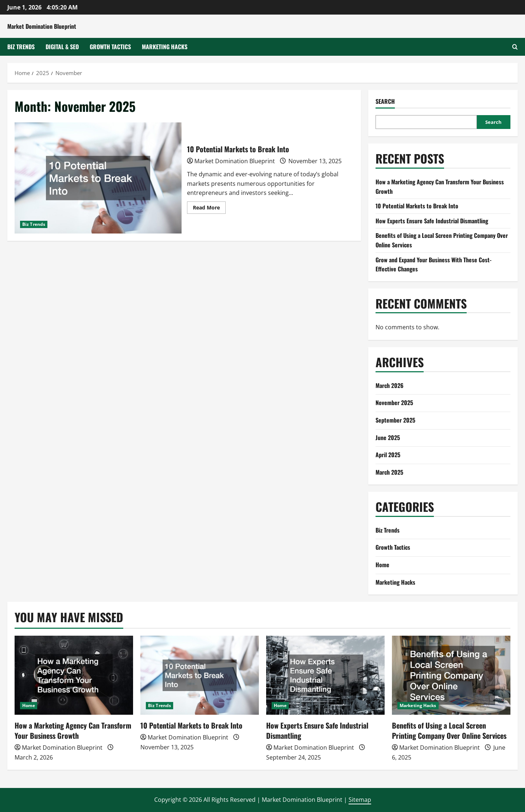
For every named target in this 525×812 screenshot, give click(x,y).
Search (385, 101)
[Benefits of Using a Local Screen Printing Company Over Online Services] (451, 675)
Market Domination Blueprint (42, 26)
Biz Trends (21, 47)
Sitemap (360, 800)
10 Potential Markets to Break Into (98, 178)
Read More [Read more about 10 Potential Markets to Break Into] (209, 209)
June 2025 (388, 438)
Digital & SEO (62, 47)
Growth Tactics (110, 47)
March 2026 (390, 385)
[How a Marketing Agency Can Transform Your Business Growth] (74, 675)
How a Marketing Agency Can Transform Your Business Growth (73, 730)
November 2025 (394, 403)
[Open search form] (515, 47)
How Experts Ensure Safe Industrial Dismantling (432, 221)
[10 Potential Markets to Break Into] (200, 675)
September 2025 (395, 420)
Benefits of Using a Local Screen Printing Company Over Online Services (449, 730)
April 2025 (388, 455)
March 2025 (389, 472)
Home (382, 565)
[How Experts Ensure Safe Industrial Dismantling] (325, 675)
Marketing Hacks (165, 47)
